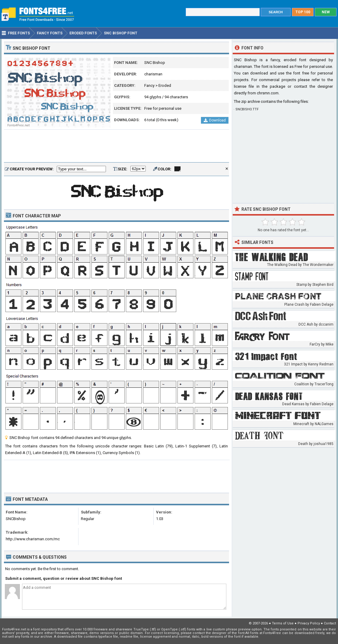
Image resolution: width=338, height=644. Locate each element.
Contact (330, 623)
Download (215, 120)
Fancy (149, 85)
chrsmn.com (268, 93)
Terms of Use (283, 623)
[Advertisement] (116, 146)
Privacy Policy (309, 623)
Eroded (165, 85)
